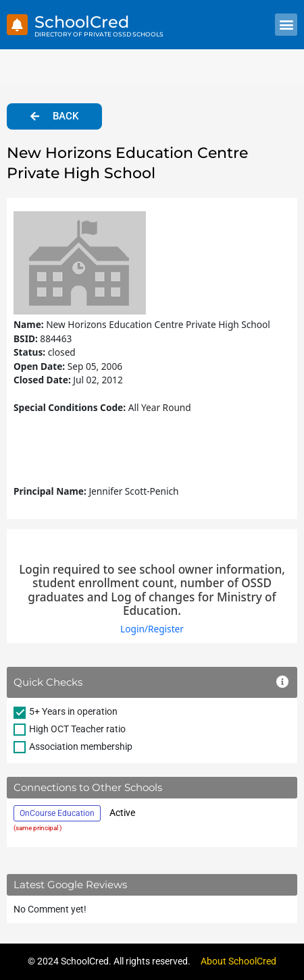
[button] (286, 25)
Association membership (81, 746)
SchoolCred (82, 22)
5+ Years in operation (73, 711)
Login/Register (152, 629)
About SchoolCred (238, 961)
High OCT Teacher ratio (77, 729)
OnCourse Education (57, 813)
